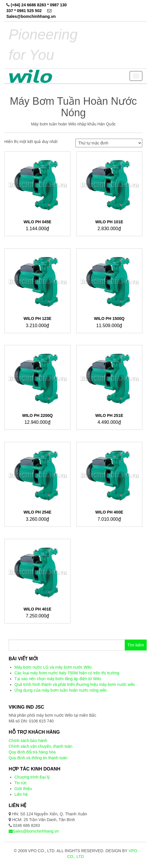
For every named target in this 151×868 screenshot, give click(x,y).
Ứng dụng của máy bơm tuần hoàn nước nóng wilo (60, 690)
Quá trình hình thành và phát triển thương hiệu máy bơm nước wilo (75, 684)
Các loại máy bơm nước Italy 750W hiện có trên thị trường (67, 673)
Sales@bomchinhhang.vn (34, 831)
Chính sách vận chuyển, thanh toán (41, 746)
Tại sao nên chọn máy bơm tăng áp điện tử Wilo (58, 679)
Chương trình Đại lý (32, 777)
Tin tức (21, 783)
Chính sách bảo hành (28, 741)
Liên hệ (21, 794)
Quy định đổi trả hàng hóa (32, 752)
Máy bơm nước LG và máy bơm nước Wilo (53, 667)
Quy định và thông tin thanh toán (38, 758)
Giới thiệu (23, 789)
